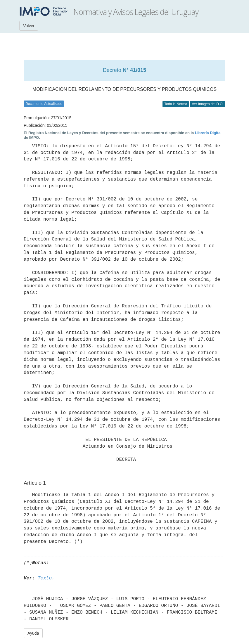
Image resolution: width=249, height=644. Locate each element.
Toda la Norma (176, 104)
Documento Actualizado (44, 104)
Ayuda (33, 633)
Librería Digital (208, 133)
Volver (29, 26)
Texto (45, 578)
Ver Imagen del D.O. (208, 104)
